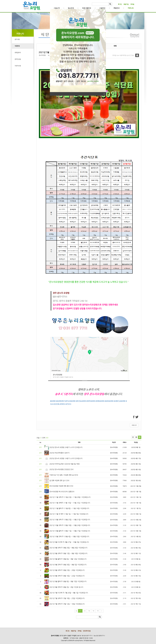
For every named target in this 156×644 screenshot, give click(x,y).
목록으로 (134, 425)
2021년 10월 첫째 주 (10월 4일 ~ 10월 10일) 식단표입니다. (69, 536)
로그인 (120, 4)
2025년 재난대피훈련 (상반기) (60, 453)
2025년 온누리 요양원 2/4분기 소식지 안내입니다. (66, 447)
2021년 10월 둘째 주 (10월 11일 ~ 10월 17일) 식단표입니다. (70, 531)
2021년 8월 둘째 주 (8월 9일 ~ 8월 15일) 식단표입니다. (68, 581)
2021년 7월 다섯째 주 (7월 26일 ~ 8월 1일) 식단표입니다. (69, 593)
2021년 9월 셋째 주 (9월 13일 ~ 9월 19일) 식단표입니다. (69, 553)
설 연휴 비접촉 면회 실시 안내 (59, 480)
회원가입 (126, 4)
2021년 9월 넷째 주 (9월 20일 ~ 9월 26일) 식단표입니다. (69, 548)
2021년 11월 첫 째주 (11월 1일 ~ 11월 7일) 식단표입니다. (69, 514)
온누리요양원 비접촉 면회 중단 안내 (61, 486)
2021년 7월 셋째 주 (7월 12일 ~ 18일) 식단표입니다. (67, 604)
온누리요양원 (42, 55)
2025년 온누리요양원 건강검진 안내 (61, 469)
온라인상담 (18, 59)
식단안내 (17, 46)
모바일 (132, 4)
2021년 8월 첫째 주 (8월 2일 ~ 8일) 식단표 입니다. (67, 587)
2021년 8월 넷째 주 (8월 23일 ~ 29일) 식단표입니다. (67, 570)
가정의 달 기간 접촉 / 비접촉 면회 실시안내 (64, 475)
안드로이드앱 (87, 631)
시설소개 (57, 8)
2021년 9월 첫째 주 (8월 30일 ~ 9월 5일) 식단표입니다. (68, 565)
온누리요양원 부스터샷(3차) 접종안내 (62, 492)
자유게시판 (18, 66)
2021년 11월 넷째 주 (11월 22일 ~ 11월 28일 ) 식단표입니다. (70, 497)
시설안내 (102, 8)
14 (93, 611)
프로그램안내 (87, 8)
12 (85, 611)
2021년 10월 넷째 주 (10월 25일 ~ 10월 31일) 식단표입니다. (70, 520)
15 (98, 611)
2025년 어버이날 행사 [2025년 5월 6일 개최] (65, 464)
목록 (115, 46)
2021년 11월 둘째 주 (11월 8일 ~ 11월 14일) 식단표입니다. (69, 508)
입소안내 (71, 8)
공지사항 (17, 39)
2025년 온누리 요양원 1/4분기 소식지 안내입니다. (66, 458)
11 (80, 611)
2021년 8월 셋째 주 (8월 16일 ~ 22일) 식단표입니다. (67, 576)
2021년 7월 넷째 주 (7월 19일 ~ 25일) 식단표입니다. (67, 598)
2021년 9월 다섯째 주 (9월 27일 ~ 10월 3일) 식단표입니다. (69, 542)
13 (89, 611)
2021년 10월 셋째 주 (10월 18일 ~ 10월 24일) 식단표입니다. (70, 525)
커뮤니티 (131, 8)
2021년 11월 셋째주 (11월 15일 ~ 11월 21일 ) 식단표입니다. (70, 503)
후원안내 (116, 8)
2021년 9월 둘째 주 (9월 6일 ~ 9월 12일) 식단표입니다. (68, 559)
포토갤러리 (18, 53)
